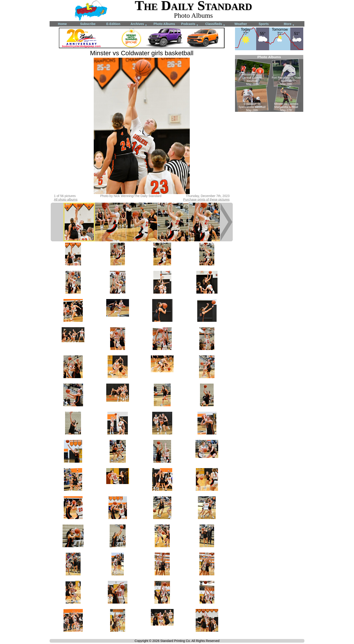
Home (62, 24)
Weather (241, 24)
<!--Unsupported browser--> (269, 83)
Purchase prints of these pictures (206, 200)
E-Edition (113, 24)
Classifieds (215, 24)
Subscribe (88, 24)
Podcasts (190, 24)
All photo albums (66, 200)
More (289, 24)
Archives (139, 24)
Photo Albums (164, 24)
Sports (264, 24)
